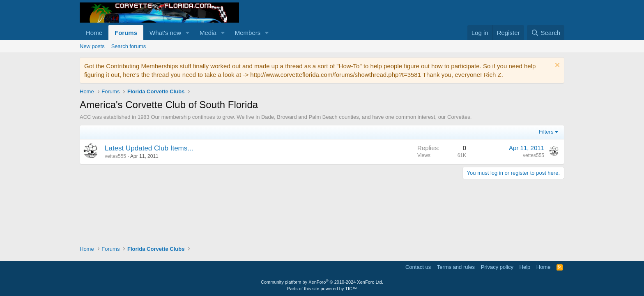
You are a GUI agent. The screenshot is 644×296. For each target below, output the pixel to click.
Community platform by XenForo (322, 282)
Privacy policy (497, 267)
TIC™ (351, 289)
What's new (165, 33)
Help (525, 267)
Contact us (418, 267)
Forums (126, 33)
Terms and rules (456, 267)
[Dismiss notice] (556, 66)
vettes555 (115, 156)
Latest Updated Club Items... (149, 148)
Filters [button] (546, 132)
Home (94, 33)
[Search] (546, 33)
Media (208, 33)
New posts (92, 46)
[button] (188, 33)
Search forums (129, 46)
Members (248, 33)
